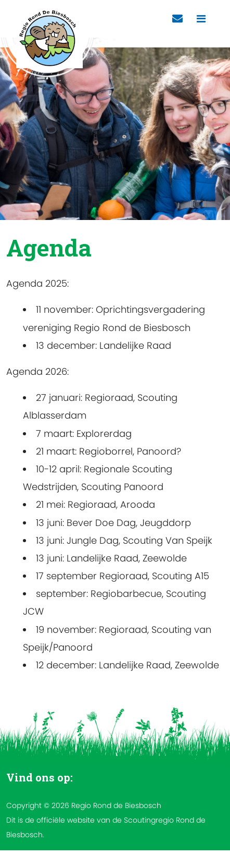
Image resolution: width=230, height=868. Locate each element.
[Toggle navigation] (201, 19)
